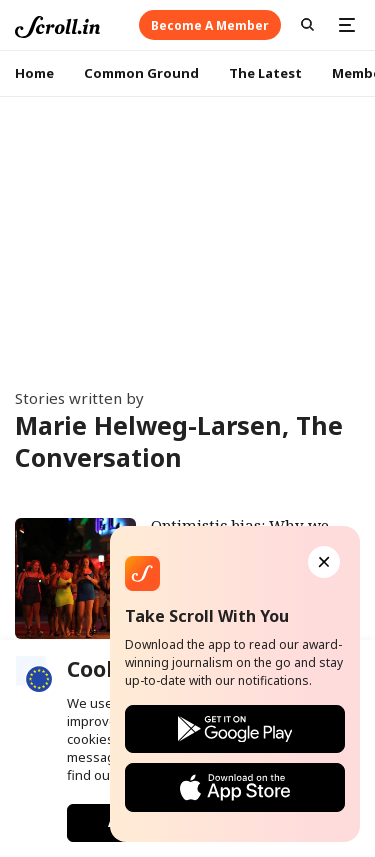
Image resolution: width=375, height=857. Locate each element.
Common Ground (141, 73)
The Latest (265, 73)
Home (34, 73)
